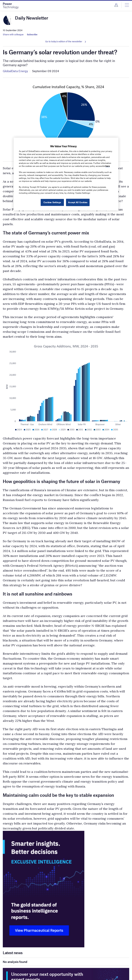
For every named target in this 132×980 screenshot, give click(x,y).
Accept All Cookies (78, 202)
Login (116, 5)
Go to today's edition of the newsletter (64, 41)
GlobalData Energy (15, 71)
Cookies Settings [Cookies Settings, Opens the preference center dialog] (52, 202)
